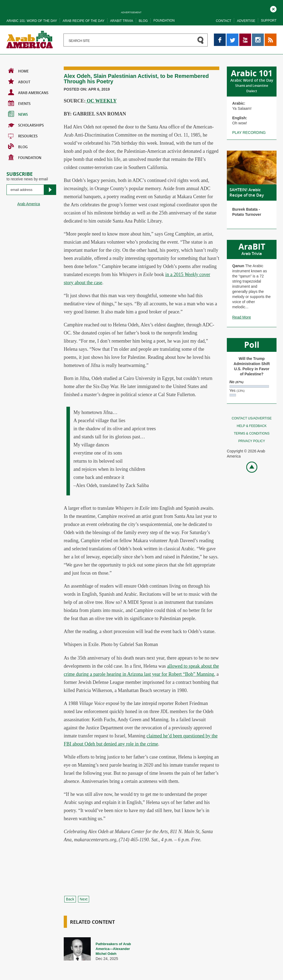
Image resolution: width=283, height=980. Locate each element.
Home (18, 71)
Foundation (164, 21)
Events (19, 103)
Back (70, 899)
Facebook (220, 36)
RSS (269, 36)
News (18, 114)
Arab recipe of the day (84, 21)
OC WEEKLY (101, 101)
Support (269, 21)
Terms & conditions (252, 433)
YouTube (245, 36)
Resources (23, 135)
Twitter (232, 36)
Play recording (249, 133)
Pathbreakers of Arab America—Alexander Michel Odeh (113, 949)
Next (84, 899)
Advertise (246, 21)
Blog (143, 21)
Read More (242, 317)
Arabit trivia (122, 21)
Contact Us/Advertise (252, 418)
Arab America (29, 204)
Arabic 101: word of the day (32, 21)
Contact (223, 21)
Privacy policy (252, 441)
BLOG (18, 146)
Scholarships (26, 125)
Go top (249, 467)
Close (273, 8)
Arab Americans (28, 92)
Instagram (258, 36)
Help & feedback (252, 426)
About (19, 81)
